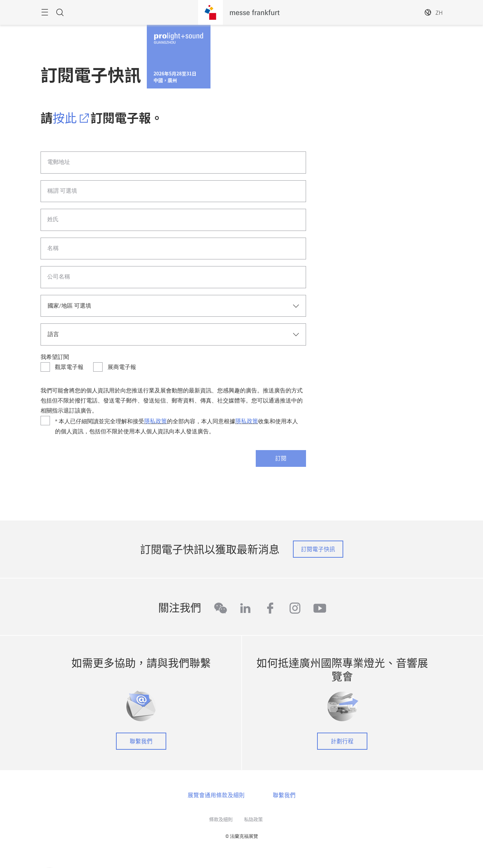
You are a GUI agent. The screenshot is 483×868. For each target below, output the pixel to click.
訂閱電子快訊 (318, 549)
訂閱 (281, 458)
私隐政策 (253, 819)
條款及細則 (221, 819)
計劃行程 (342, 741)
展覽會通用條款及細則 (216, 795)
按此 (65, 118)
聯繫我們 (141, 741)
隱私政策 (156, 421)
